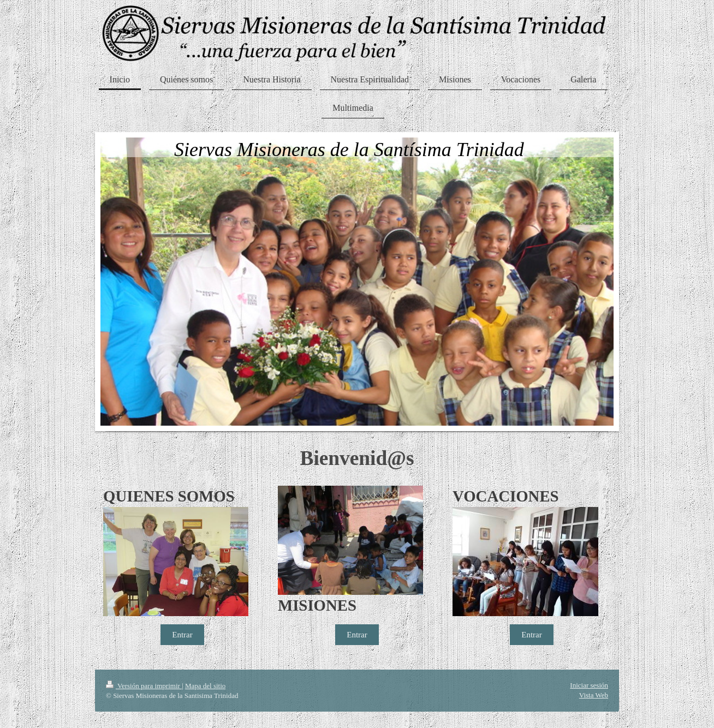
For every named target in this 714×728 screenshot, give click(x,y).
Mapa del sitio (205, 686)
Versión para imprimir (144, 686)
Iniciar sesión (589, 685)
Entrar (182, 635)
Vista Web (594, 695)
